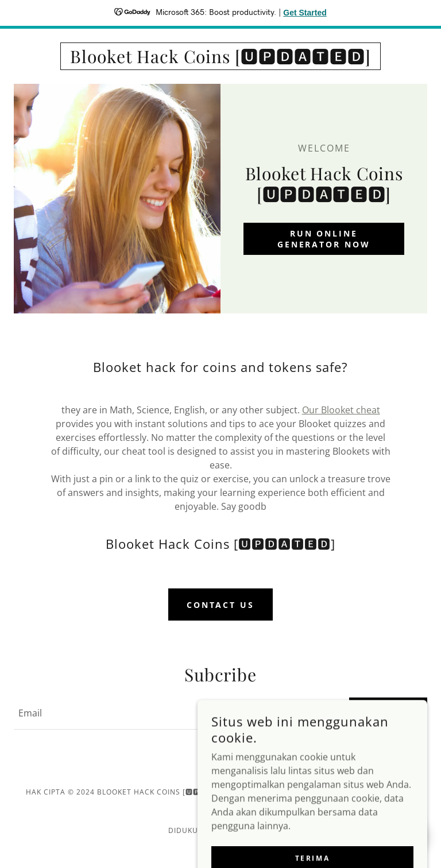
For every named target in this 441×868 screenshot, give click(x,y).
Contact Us (221, 605)
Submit (388, 713)
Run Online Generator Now (324, 239)
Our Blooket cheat (341, 410)
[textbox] (175, 714)
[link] (220, 60)
